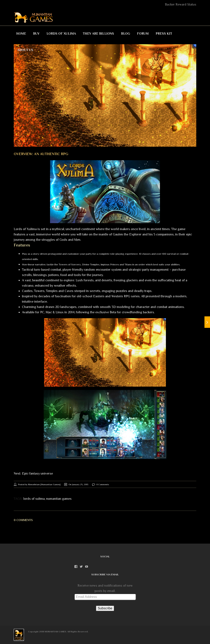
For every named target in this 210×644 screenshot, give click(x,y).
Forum (143, 34)
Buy (36, 34)
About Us (25, 50)
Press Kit (164, 34)
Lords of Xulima (61, 34)
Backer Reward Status (181, 5)
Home (21, 34)
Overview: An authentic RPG (41, 154)
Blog (126, 34)
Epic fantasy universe (37, 474)
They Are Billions (98, 34)
